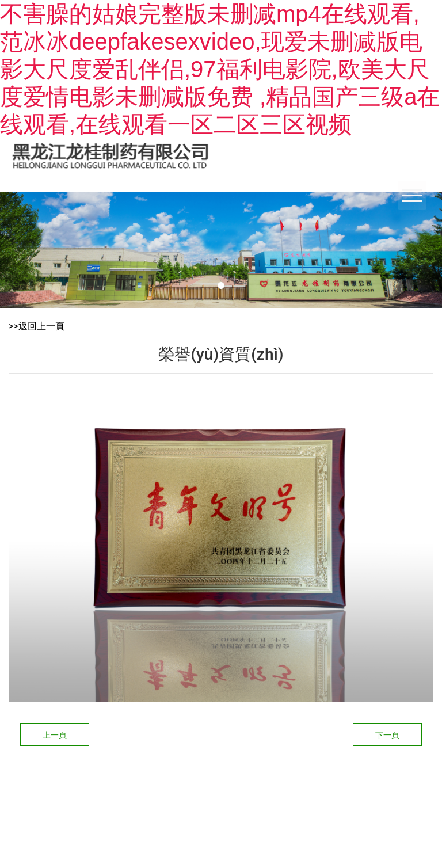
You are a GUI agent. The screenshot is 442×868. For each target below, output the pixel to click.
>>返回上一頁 (37, 326)
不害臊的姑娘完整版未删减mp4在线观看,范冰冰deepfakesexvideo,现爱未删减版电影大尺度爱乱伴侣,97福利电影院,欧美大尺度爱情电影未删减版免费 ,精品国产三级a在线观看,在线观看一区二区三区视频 (220, 69)
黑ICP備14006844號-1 (359, 776)
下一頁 (387, 735)
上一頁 (55, 735)
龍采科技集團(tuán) (267, 776)
